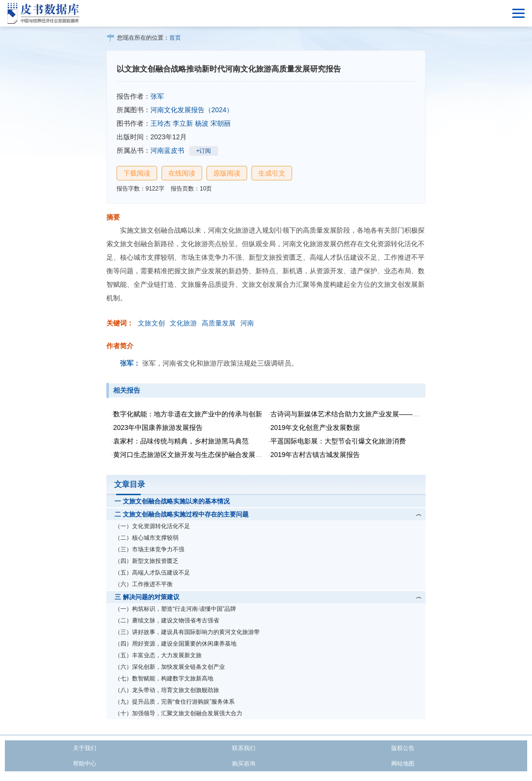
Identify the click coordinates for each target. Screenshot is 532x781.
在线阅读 (182, 173)
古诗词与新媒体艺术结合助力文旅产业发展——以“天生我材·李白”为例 (375, 414)
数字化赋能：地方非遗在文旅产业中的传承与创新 (188, 414)
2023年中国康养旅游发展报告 (158, 427)
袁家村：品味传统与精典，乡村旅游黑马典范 (181, 441)
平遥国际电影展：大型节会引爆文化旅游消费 (338, 441)
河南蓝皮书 (167, 150)
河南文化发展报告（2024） (192, 110)
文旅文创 (151, 323)
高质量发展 (219, 323)
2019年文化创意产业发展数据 (315, 427)
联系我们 (244, 748)
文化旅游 (183, 323)
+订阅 (203, 151)
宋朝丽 (221, 123)
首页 (175, 38)
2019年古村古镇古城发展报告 (315, 455)
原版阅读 (227, 173)
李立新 (183, 123)
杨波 (202, 123)
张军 (157, 96)
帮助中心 (85, 764)
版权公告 (403, 748)
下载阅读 (137, 173)
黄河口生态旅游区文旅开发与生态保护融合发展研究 (191, 455)
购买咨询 (244, 764)
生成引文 (272, 173)
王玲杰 (161, 123)
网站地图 (403, 764)
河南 (247, 323)
